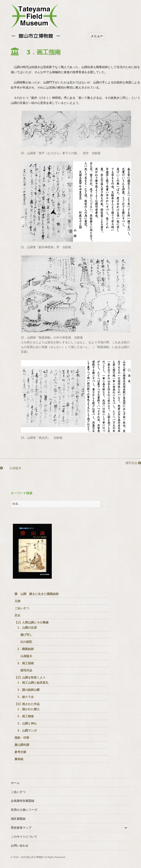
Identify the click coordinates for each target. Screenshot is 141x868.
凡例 (17, 601)
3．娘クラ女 (24, 697)
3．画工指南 (24, 663)
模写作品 (130, 463)
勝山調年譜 (22, 745)
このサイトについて (24, 837)
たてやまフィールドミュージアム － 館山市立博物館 (35, 16)
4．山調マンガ (26, 731)
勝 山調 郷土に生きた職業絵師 (37, 594)
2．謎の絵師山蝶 (27, 690)
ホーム (15, 783)
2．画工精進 (24, 716)
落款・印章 (22, 738)
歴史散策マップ (21, 828)
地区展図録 (18, 819)
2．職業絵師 (24, 649)
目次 (17, 615)
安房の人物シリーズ (24, 810)
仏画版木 (11, 468)
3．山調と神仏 (26, 723)
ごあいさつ (22, 608)
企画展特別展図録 (23, 801)
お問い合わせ (20, 846)
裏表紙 (19, 759)
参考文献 (20, 752)
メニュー (97, 36)
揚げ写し (23, 635)
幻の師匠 (23, 642)
